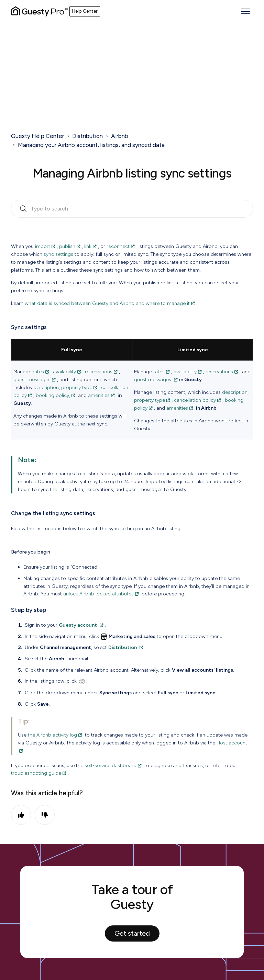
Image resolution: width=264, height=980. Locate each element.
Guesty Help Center (37, 136)
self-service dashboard (111, 765)
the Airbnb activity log (52, 735)
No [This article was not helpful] (45, 815)
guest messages (32, 379)
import (43, 246)
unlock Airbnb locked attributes (98, 594)
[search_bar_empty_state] (132, 209)
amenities (99, 395)
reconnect (118, 246)
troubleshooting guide (36, 773)
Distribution (87, 136)
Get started (132, 933)
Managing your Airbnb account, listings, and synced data (91, 145)
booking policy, (53, 395)
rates (38, 372)
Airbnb (120, 136)
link (88, 246)
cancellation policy (195, 400)
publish (67, 246)
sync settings (58, 254)
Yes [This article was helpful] (21, 815)
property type (77, 387)
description (46, 387)
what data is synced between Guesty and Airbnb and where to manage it (107, 303)
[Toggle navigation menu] (246, 11)
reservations (99, 372)
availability (64, 372)
